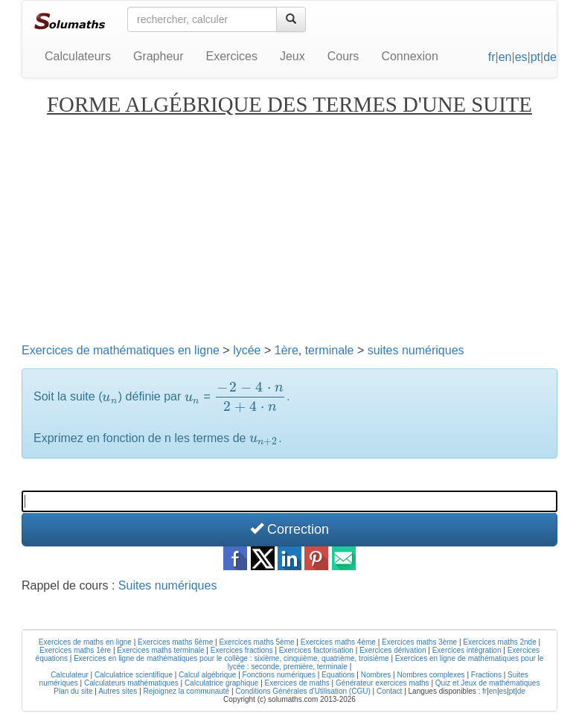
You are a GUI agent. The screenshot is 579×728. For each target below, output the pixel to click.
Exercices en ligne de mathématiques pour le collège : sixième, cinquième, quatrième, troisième (231, 658)
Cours (343, 56)
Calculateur (70, 675)
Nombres (376, 675)
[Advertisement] (289, 229)
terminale (330, 350)
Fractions (486, 675)
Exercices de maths (297, 683)
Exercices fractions (242, 650)
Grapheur (159, 56)
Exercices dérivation (393, 650)
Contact (389, 691)
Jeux (292, 56)
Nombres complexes (431, 675)
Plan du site (73, 691)
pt (535, 57)
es (521, 57)
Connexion (410, 56)
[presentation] (110, 397)
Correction (289, 529)
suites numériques (416, 350)
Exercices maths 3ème (419, 642)
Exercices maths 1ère (75, 650)
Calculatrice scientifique (134, 675)
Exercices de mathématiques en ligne (121, 350)
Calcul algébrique (207, 675)
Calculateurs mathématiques (131, 683)
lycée (247, 350)
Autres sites (118, 691)
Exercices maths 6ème (175, 642)
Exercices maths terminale (160, 650)
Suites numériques (168, 585)
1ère (287, 350)
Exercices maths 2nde (499, 642)
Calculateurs (78, 56)
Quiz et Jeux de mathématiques (488, 683)
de (550, 57)
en (505, 57)
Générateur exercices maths (383, 683)
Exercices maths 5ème (256, 642)
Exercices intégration (467, 650)
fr (492, 57)
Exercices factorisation (316, 650)
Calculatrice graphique (222, 683)
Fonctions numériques (279, 675)
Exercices (232, 56)
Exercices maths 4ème (338, 642)
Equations (338, 675)
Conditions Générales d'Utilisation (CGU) (303, 691)
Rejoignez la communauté (187, 691)
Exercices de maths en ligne (85, 642)
